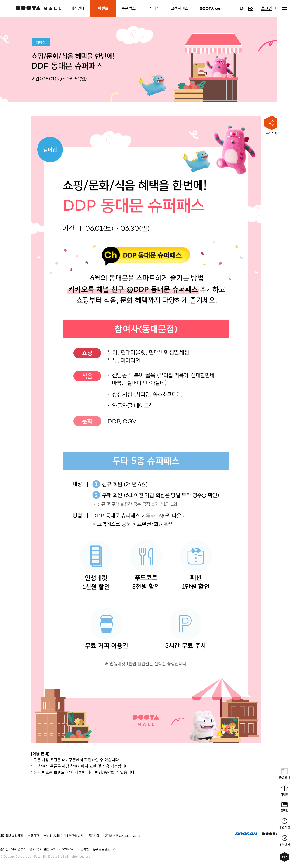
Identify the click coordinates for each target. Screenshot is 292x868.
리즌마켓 (210, 8)
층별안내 (285, 774)
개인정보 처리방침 (11, 836)
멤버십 (154, 8)
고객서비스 (180, 8)
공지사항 (94, 836)
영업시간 (285, 824)
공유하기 (272, 125)
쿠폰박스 (129, 8)
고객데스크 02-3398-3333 (122, 836)
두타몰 (39, 8)
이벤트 (103, 8)
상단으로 (284, 857)
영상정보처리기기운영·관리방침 (64, 836)
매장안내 (78, 8)
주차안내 (285, 841)
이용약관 (34, 836)
